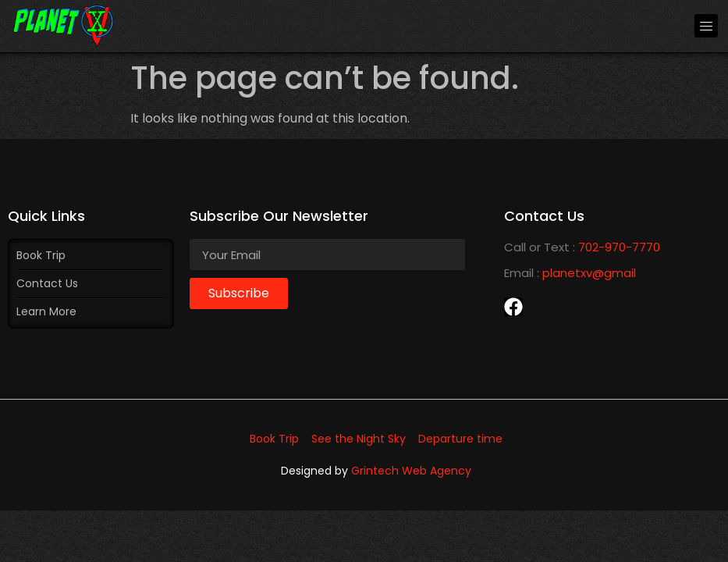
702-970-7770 (619, 247)
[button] (706, 26)
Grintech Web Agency (411, 471)
